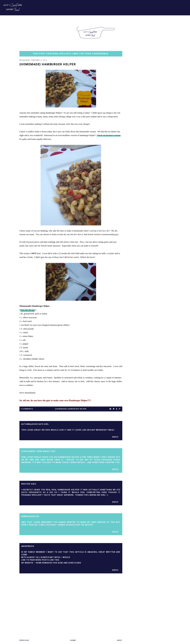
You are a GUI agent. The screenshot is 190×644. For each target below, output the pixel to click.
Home (73, 640)
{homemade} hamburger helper (71, 409)
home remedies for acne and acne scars (59, 563)
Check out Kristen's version (109, 135)
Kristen (26, 484)
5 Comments (27, 409)
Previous (24, 640)
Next (120, 640)
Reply (115, 437)
